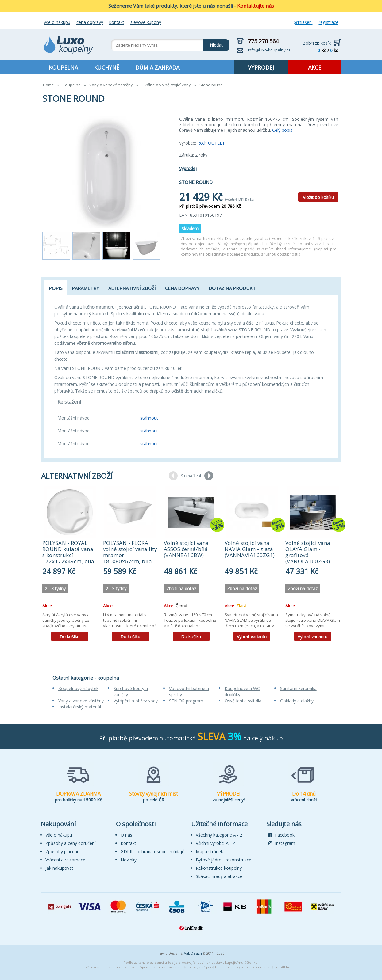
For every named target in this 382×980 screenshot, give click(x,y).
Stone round (211, 85)
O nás (126, 835)
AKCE (315, 67)
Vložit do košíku (318, 197)
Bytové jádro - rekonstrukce (224, 860)
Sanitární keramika (298, 688)
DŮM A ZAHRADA (157, 67)
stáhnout (149, 418)
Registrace (329, 22)
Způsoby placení (62, 851)
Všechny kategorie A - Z (219, 835)
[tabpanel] (70, 566)
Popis (56, 288)
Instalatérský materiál (80, 707)
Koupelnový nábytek (78, 688)
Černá (181, 606)
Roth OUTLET (211, 143)
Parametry (85, 288)
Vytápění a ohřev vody (136, 701)
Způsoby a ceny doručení (70, 843)
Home (48, 85)
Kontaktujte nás (256, 6)
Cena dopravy (90, 22)
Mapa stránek (209, 851)
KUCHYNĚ (107, 67)
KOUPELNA (63, 67)
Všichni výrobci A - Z (216, 843)
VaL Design (193, 953)
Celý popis (282, 130)
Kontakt (117, 22)
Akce (47, 606)
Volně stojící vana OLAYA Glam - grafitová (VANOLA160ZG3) (308, 552)
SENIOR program (186, 701)
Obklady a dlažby (297, 701)
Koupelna (72, 85)
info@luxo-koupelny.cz (269, 50)
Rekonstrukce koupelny (219, 868)
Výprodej (188, 168)
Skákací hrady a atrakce (219, 876)
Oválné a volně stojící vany (166, 85)
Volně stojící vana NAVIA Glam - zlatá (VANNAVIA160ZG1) (250, 549)
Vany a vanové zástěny (111, 85)
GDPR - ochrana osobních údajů (153, 851)
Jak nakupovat (59, 868)
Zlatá (241, 606)
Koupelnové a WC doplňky (242, 691)
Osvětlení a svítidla (243, 701)
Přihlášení (303, 22)
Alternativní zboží (132, 288)
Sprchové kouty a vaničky (131, 691)
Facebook (282, 835)
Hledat (213, 44)
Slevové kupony (146, 22)
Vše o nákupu (57, 22)
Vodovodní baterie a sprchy (189, 691)
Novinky (129, 860)
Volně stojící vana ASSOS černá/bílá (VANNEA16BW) (186, 549)
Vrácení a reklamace (65, 860)
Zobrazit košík (317, 43)
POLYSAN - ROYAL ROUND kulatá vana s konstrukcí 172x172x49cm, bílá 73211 (68, 555)
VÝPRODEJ (261, 67)
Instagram (282, 843)
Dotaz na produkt (232, 288)
